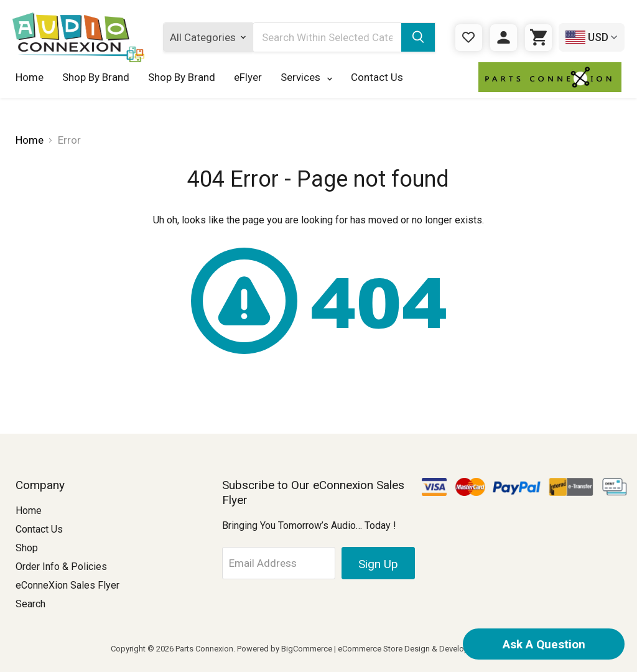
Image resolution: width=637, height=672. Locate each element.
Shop (27, 548)
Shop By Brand (96, 77)
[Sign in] (504, 38)
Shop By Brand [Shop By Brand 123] (182, 77)
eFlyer (248, 77)
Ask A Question (544, 644)
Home (30, 77)
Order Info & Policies (61, 567)
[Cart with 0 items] (538, 38)
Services (306, 77)
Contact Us (377, 77)
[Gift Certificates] (469, 38)
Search (30, 604)
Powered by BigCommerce (285, 649)
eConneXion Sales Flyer (67, 585)
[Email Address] (279, 563)
